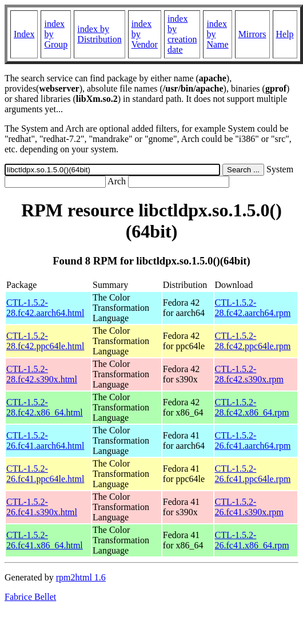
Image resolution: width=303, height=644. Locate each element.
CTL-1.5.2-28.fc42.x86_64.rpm (252, 407)
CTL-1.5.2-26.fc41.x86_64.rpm (252, 540)
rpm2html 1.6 (81, 577)
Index (24, 34)
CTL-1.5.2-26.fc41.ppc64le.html (45, 474)
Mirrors (252, 34)
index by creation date (182, 34)
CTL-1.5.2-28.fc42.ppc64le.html (45, 341)
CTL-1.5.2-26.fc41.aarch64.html (45, 440)
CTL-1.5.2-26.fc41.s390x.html (42, 507)
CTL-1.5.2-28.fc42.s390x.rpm (249, 374)
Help (285, 34)
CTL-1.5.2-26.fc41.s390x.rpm (249, 507)
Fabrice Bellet (30, 597)
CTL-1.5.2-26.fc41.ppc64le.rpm (253, 474)
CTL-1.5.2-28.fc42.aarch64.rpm (253, 308)
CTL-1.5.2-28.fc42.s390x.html (42, 374)
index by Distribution (99, 34)
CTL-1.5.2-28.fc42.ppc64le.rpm (253, 341)
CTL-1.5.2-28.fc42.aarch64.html (45, 308)
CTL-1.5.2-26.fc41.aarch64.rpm (253, 440)
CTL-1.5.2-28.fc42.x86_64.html (45, 407)
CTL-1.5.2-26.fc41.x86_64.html (45, 540)
